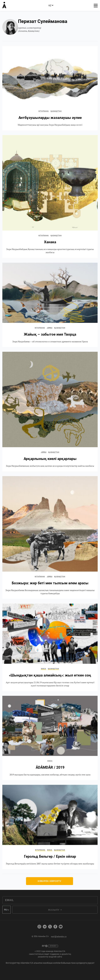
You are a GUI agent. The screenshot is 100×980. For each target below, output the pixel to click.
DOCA (44, 669)
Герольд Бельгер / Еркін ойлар (50, 827)
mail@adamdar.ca (59, 936)
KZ (51, 5)
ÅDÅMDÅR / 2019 (50, 738)
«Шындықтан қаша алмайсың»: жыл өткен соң (50, 647)
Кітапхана (44, 111)
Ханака (50, 196)
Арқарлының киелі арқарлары (50, 412)
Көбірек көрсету (50, 881)
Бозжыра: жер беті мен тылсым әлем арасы (50, 538)
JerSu (50, 328)
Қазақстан (56, 111)
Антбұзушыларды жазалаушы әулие (50, 88)
